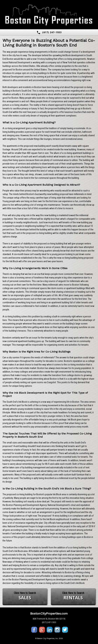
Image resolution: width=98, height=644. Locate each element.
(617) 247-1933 (49, 32)
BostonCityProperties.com (49, 613)
